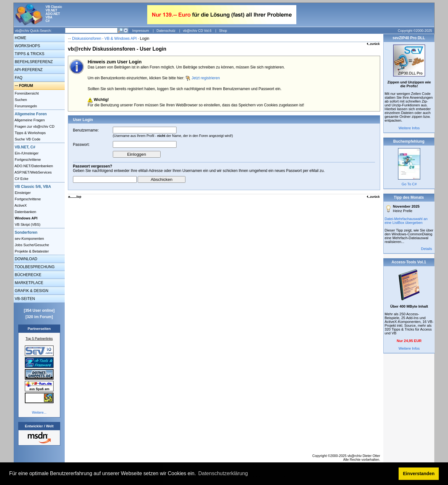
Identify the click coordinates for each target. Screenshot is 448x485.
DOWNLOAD (25, 259)
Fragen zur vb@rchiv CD (34, 126)
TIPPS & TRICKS (29, 54)
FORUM (26, 86)
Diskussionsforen (87, 39)
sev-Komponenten (29, 239)
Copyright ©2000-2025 (415, 31)
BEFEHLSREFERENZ (33, 62)
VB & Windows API (121, 39)
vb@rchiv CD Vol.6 (197, 31)
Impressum (141, 31)
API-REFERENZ (28, 70)
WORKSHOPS (27, 46)
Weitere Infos (409, 128)
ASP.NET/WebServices (33, 172)
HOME (20, 38)
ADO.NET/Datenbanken (33, 166)
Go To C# (409, 184)
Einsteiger (22, 193)
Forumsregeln (25, 106)
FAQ (18, 78)
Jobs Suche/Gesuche (31, 245)
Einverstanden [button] (419, 474)
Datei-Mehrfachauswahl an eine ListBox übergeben (406, 221)
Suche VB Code (27, 139)
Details (426, 249)
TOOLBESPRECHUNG (34, 267)
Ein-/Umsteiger (26, 153)
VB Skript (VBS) (27, 225)
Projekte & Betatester (31, 251)
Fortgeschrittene (27, 160)
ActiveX (20, 205)
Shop (223, 31)
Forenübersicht (26, 93)
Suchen (20, 100)
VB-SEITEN (24, 299)
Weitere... (39, 412)
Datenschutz (166, 31)
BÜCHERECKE (28, 275)
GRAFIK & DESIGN (31, 291)
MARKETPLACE (29, 283)
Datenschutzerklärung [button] (223, 473)
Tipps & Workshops (30, 133)
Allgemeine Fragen (29, 120)
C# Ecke (21, 179)
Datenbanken (25, 212)
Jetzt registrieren (206, 78)
